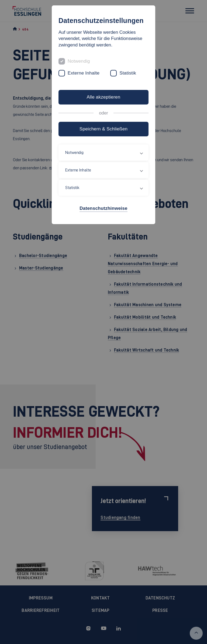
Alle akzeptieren (103, 97)
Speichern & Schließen (103, 129)
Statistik (128, 73)
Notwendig (79, 61)
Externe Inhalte (84, 73)
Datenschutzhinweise (103, 208)
